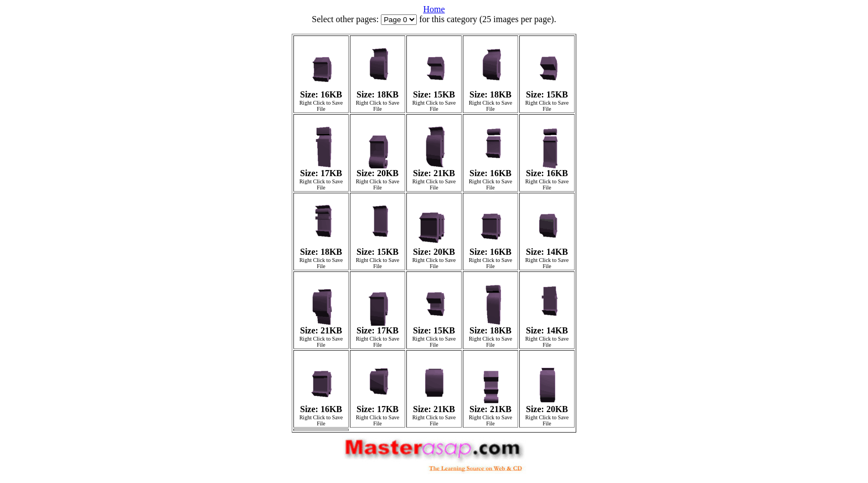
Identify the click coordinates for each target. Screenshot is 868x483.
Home (434, 9)
